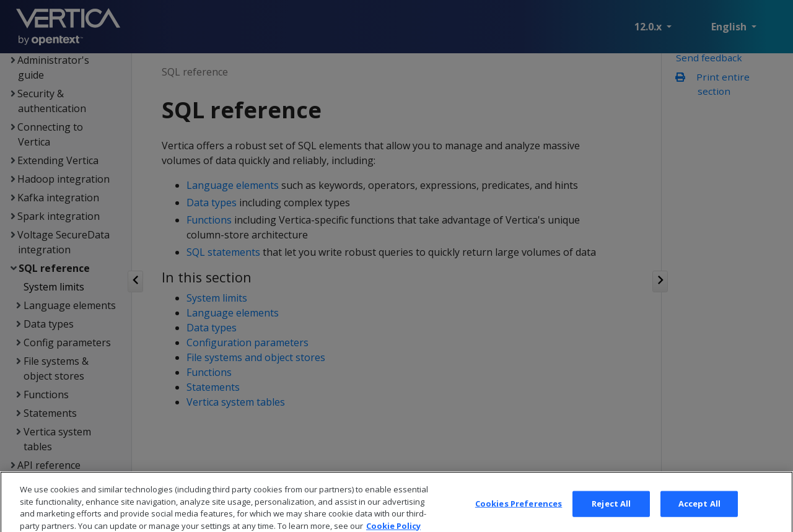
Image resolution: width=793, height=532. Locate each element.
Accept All (699, 513)
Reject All (611, 513)
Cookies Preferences (519, 513)
